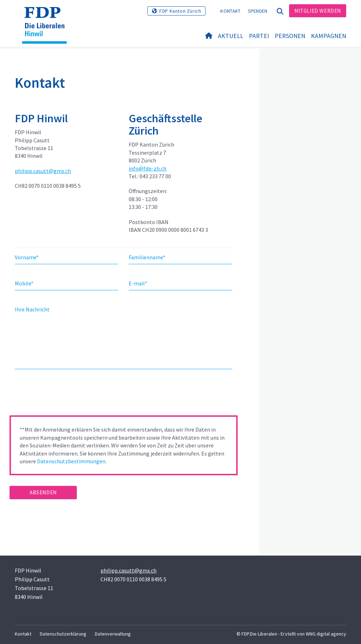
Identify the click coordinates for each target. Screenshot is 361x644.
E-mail (138, 283)
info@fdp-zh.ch (148, 168)
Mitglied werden (318, 11)
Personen (290, 36)
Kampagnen (329, 36)
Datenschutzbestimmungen (71, 461)
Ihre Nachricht (32, 309)
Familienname (147, 257)
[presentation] (63, 395)
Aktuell (231, 36)
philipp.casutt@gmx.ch (43, 171)
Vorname (27, 257)
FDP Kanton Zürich (180, 11)
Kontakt (230, 11)
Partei (259, 36)
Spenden (258, 11)
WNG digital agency (326, 634)
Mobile (24, 283)
